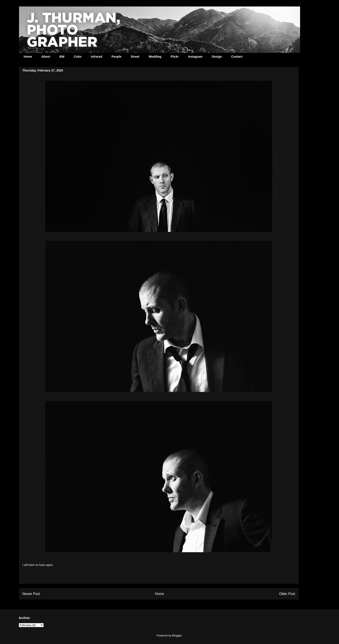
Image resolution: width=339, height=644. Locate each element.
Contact (237, 57)
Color (78, 57)
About (46, 57)
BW (62, 57)
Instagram (195, 57)
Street (135, 57)
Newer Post (31, 594)
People (117, 57)
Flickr (175, 57)
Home (28, 57)
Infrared (97, 57)
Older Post (287, 594)
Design (217, 57)
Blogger (177, 635)
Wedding (155, 57)
